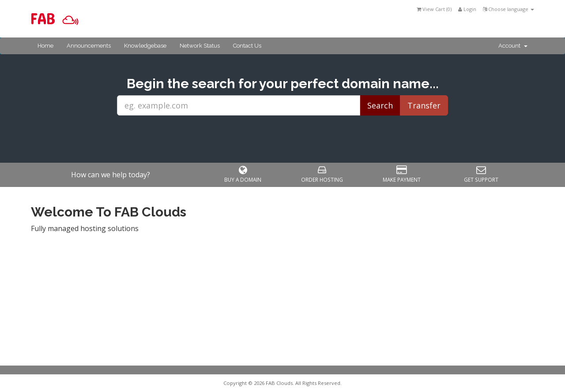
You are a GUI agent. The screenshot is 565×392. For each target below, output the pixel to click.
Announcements (89, 46)
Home (45, 46)
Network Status (200, 46)
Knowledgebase (145, 46)
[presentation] (282, 139)
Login (467, 9)
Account (513, 46)
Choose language (508, 9)
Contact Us (247, 46)
